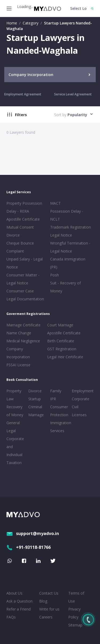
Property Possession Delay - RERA (24, 207)
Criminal (35, 407)
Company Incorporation (18, 353)
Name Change (19, 333)
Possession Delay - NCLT (67, 215)
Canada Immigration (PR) (68, 263)
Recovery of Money (15, 411)
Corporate (81, 399)
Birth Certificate (61, 341)
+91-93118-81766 (29, 547)
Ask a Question (19, 601)
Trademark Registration (71, 227)
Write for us (49, 609)
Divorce (35, 391)
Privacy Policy (74, 613)
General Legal (13, 427)
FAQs (11, 617)
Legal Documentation (25, 299)
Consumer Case (20, 291)
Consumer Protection (59, 411)
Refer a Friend (19, 609)
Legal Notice (61, 235)
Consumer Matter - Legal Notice (23, 279)
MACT (55, 203)
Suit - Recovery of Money (65, 287)
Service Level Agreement (73, 94)
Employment (82, 391)
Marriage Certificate (23, 325)
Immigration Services (60, 427)
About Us (14, 593)
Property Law (14, 395)
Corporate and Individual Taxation (15, 451)
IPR (53, 399)
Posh (55, 275)
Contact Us (49, 593)
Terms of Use (76, 597)
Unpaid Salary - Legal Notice (25, 263)
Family (56, 391)
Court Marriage (60, 325)
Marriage (36, 415)
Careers (46, 617)
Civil (75, 407)
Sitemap (75, 625)
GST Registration (62, 349)
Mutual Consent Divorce (20, 231)
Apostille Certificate (23, 219)
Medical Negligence (23, 341)
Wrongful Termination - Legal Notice (70, 247)
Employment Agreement (23, 94)
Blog (43, 601)
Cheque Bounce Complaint (20, 247)
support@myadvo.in (33, 533)
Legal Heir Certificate (65, 357)
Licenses (79, 415)
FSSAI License (18, 365)
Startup (35, 399)
